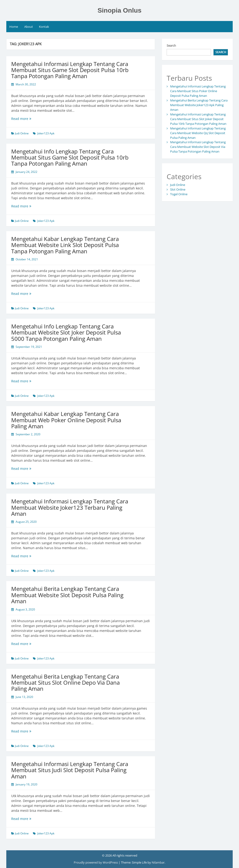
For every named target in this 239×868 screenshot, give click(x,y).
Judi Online (22, 133)
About (29, 27)
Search (171, 45)
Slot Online (178, 189)
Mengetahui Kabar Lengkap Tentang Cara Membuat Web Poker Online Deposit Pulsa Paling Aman (66, 420)
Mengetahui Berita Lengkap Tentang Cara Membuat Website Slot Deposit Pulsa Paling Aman (67, 595)
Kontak (44, 27)
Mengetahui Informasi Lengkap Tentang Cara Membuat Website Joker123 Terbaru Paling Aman (70, 507)
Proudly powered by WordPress (96, 862)
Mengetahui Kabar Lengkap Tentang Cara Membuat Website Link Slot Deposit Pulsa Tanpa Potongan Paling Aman (65, 245)
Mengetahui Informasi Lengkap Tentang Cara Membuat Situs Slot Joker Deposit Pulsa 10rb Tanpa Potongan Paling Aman (198, 119)
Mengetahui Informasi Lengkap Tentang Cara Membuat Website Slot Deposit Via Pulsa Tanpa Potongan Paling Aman (198, 147)
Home (14, 27)
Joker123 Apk (46, 133)
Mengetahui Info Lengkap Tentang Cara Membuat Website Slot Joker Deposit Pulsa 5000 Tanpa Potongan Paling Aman (66, 332)
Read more (29, 119)
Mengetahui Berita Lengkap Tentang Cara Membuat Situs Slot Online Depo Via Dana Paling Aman (65, 683)
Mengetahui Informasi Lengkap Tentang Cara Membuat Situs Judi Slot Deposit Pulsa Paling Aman (70, 770)
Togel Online (179, 194)
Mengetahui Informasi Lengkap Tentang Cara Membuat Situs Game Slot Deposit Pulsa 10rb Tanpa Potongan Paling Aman (70, 70)
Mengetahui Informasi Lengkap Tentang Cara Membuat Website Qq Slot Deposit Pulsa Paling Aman (198, 133)
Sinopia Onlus (119, 10)
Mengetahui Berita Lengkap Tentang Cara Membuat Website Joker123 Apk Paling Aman (199, 105)
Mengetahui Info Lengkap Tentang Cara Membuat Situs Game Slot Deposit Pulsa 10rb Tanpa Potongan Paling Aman (70, 157)
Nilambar (158, 862)
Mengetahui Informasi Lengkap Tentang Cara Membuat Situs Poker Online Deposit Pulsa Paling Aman (198, 91)
